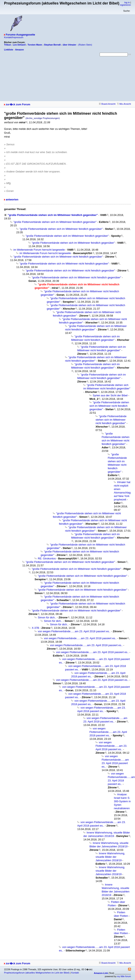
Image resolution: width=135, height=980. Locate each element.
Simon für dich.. (47, 617)
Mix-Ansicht (124, 104)
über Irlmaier (69, 45)
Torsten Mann (35, 45)
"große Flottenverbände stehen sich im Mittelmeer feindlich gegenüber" (53, 215)
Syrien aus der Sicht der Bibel (110, 395)
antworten (12, 199)
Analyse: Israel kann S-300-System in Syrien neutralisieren (122, 801)
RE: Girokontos (47, 558)
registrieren (125, 5)
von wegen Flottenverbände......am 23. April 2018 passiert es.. (74, 631)
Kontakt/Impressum (14, 37)
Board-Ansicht (107, 104)
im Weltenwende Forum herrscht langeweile (39, 250)
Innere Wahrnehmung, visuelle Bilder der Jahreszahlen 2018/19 (110, 857)
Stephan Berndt (52, 45)
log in (127, 2)
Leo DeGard (19, 45)
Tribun (8, 45)
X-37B (35, 628)
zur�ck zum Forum (18, 104)
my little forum (124, 976)
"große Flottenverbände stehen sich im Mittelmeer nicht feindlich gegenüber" (58, 257)
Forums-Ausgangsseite (20, 35)
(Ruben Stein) (85, 45)
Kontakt (75, 973)
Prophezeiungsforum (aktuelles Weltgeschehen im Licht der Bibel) (37, 973)
